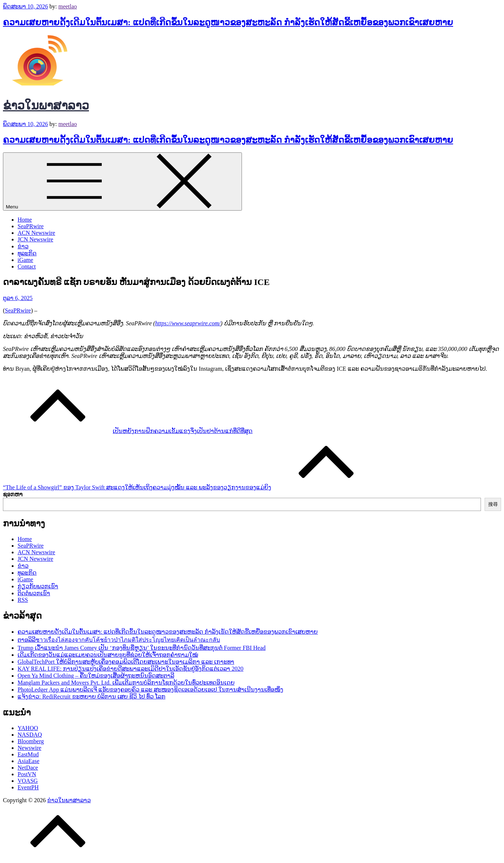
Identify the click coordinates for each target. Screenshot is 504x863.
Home (25, 220)
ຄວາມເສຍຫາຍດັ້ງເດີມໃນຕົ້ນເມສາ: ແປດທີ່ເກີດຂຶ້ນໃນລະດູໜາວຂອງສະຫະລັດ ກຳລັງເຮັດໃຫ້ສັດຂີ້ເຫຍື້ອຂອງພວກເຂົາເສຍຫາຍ (228, 22)
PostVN (27, 774)
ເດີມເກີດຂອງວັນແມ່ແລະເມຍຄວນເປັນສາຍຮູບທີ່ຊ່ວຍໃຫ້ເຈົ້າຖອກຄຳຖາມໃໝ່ (108, 655)
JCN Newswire (35, 239)
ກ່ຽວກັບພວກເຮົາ (38, 586)
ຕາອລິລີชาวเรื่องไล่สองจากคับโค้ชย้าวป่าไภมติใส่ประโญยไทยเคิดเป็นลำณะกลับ (119, 640)
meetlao (68, 6)
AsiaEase (29, 761)
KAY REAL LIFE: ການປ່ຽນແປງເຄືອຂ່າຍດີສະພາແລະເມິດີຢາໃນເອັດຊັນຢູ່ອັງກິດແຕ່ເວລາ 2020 (130, 669)
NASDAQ (30, 735)
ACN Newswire (36, 233)
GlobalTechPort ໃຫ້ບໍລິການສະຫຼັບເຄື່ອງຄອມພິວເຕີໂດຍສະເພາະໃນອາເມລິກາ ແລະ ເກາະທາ (126, 662)
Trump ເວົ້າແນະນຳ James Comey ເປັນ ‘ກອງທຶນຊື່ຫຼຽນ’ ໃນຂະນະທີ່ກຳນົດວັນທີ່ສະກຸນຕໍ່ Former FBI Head (142, 648)
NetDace (28, 768)
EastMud (28, 754)
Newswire (29, 748)
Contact (27, 266)
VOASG (28, 781)
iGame (25, 260)
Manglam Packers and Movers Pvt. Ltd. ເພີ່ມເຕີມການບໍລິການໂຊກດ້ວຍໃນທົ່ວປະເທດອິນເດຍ (126, 683)
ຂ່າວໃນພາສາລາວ (46, 105)
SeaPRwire (31, 226)
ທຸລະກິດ (27, 253)
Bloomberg (31, 741)
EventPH (28, 787)
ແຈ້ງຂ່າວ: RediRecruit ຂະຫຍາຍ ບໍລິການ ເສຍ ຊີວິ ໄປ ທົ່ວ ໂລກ (92, 697)
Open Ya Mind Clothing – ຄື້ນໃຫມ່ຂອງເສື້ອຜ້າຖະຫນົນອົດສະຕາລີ (96, 676)
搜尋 (493, 504)
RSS (23, 600)
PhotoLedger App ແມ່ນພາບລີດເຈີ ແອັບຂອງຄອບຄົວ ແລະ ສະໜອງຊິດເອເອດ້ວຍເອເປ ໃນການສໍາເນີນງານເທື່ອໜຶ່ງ (150, 690)
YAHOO (28, 728)
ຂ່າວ (23, 246)
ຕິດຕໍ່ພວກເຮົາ (34, 593)
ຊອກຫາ (13, 494)
